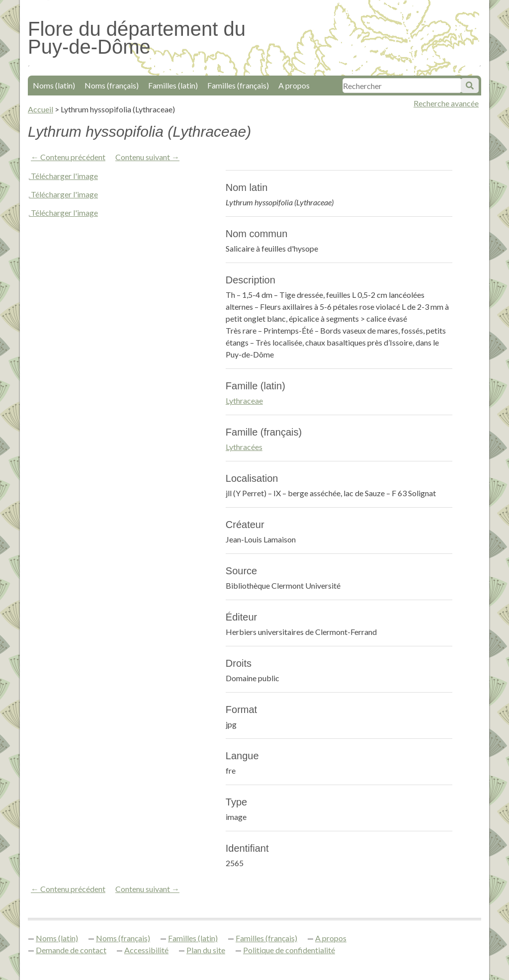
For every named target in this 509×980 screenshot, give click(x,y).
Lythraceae (244, 401)
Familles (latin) (173, 85)
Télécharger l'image (64, 176)
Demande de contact (71, 950)
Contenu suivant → (147, 157)
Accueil (41, 109)
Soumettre (470, 86)
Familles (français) (238, 85)
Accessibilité (146, 950)
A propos (294, 85)
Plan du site (206, 950)
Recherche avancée (446, 103)
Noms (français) (112, 85)
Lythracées (244, 447)
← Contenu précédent (68, 157)
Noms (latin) (54, 85)
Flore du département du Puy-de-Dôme (137, 38)
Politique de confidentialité (289, 950)
